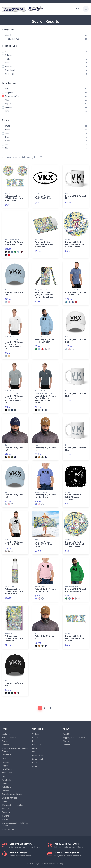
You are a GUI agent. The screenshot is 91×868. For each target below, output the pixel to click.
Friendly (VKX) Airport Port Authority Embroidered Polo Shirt (15, 345)
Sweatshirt (10, 70)
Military (35, 748)
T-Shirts (6, 816)
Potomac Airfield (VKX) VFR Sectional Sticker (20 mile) (75, 245)
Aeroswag (59, 864)
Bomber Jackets (9, 738)
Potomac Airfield (12, 96)
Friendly (9, 107)
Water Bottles (8, 829)
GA (34, 752)
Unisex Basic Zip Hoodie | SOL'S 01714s (15, 824)
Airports (9, 35)
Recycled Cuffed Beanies (13, 794)
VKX (7, 100)
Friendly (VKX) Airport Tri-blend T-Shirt (76, 294)
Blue (7, 133)
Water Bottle (9, 586)
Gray (7, 137)
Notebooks (7, 780)
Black (7, 130)
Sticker (7, 193)
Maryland (9, 93)
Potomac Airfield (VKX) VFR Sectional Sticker (75, 639)
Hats (4, 758)
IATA (7, 111)
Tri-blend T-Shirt (72, 290)
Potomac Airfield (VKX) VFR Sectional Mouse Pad (44, 245)
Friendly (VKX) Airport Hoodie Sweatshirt (15, 243)
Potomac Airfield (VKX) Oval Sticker (43, 197)
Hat (7, 52)
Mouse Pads (7, 773)
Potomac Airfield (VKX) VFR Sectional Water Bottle (14, 591)
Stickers (9, 55)
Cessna (35, 763)
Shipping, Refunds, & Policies (75, 738)
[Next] (50, 708)
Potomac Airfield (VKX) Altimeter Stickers (73, 497)
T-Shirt (8, 59)
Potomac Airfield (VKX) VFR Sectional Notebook (14, 639)
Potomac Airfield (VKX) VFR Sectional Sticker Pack (14, 198)
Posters (5, 791)
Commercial (38, 759)
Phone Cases (7, 784)
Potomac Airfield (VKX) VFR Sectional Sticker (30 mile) (75, 544)
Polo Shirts (7, 787)
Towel (37, 539)
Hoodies (5, 762)
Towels (5, 819)
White (8, 126)
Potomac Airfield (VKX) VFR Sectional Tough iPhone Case (44, 295)
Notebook (8, 634)
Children (5, 745)
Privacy (66, 741)
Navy (7, 141)
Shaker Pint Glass (9, 798)
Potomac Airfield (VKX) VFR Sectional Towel (44, 544)
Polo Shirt (9, 66)
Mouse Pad (10, 74)
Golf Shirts (7, 755)
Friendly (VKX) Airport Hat (15, 294)
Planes (35, 738)
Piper (35, 741)
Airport (8, 104)
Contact (66, 745)
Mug (7, 63)
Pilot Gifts (37, 745)
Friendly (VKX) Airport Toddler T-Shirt (45, 496)
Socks (5, 802)
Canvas (5, 741)
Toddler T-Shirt (41, 492)
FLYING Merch (38, 756)
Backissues (7, 734)
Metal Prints (7, 769)
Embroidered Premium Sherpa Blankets (15, 750)
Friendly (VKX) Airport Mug (76, 197)
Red (7, 145)
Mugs (4, 776)
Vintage (36, 734)
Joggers (6, 766)
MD (6, 89)
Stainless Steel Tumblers (13, 805)
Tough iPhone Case (42, 290)
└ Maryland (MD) (12, 39)
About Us (67, 734)
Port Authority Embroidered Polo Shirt (13, 338)
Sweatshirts (7, 812)
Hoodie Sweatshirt (12, 240)
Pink (7, 148)
